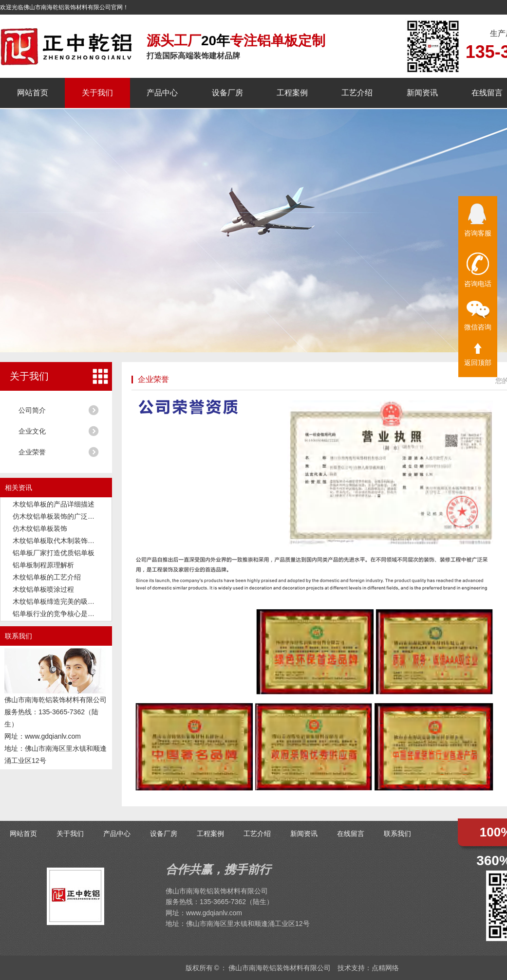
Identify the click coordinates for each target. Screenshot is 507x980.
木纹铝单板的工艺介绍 (47, 577)
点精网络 (385, 968)
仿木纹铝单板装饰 (40, 528)
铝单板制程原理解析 (43, 565)
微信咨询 (478, 316)
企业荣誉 (32, 452)
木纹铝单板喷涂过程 (43, 589)
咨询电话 (478, 270)
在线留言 (487, 93)
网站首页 (33, 93)
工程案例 (292, 93)
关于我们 (97, 93)
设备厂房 (227, 93)
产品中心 (162, 93)
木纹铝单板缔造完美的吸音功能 (60, 601)
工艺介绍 (357, 93)
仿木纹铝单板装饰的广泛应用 (57, 516)
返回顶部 (478, 355)
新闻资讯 (422, 93)
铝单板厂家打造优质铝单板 (54, 553)
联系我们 (397, 834)
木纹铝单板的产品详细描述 (54, 504)
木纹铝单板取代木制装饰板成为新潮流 (71, 541)
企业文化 (32, 431)
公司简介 (32, 410)
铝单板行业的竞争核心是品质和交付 (67, 614)
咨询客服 (478, 220)
